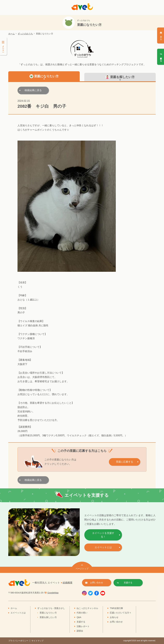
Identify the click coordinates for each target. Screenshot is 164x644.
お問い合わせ (116, 622)
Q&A (79, 617)
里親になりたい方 (48, 613)
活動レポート (83, 626)
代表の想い (82, 613)
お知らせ (114, 617)
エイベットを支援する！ (103, 535)
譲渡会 (80, 631)
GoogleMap (53, 593)
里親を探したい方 (48, 617)
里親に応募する (125, 462)
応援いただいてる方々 (121, 613)
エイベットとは (103, 547)
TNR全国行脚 (116, 608)
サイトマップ (37, 641)
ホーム (12, 34)
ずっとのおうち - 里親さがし (51, 608)
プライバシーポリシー (18, 641)
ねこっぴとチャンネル (87, 608)
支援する (81, 622)
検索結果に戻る (33, 90)
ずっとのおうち (25, 34)
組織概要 (68, 583)
